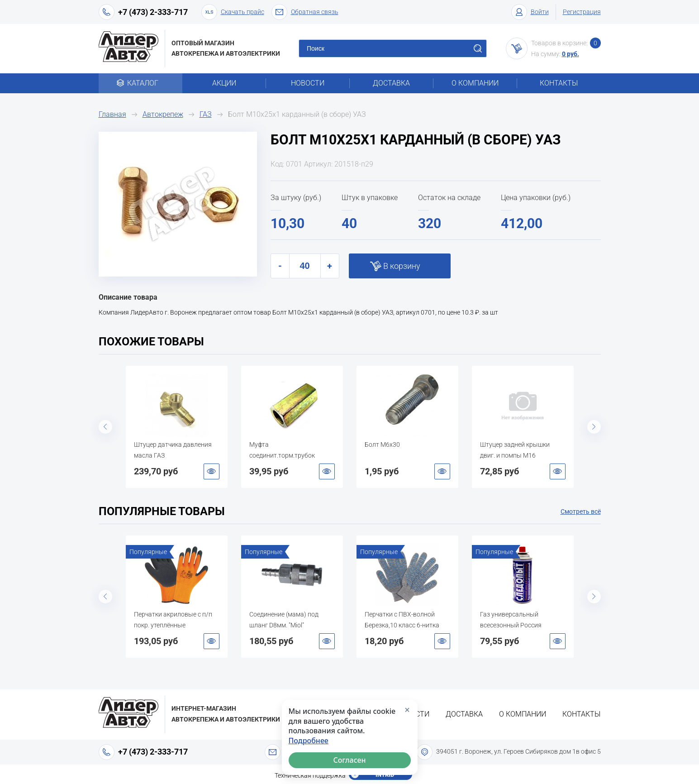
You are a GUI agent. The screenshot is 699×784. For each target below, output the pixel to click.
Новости (308, 83)
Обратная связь (305, 12)
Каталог (140, 83)
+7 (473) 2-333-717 (153, 12)
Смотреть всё (581, 512)
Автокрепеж (163, 114)
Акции (224, 83)
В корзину (402, 266)
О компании (475, 83)
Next (594, 427)
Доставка (391, 83)
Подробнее (309, 741)
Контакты (559, 83)
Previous (105, 427)
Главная (112, 114)
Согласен (349, 760)
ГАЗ (206, 114)
